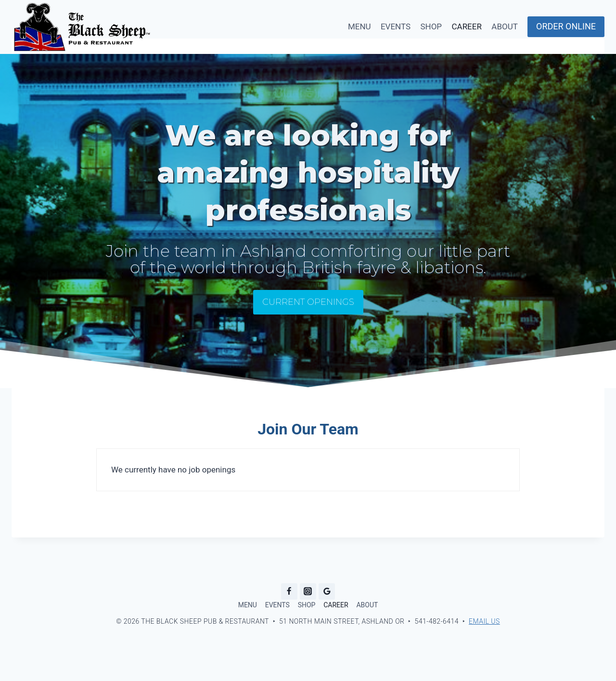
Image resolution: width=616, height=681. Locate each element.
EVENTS (396, 26)
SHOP (431, 26)
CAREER (466, 26)
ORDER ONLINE (566, 26)
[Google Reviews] (327, 591)
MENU (359, 26)
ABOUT (505, 26)
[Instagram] (308, 591)
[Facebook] (289, 591)
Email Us (484, 621)
